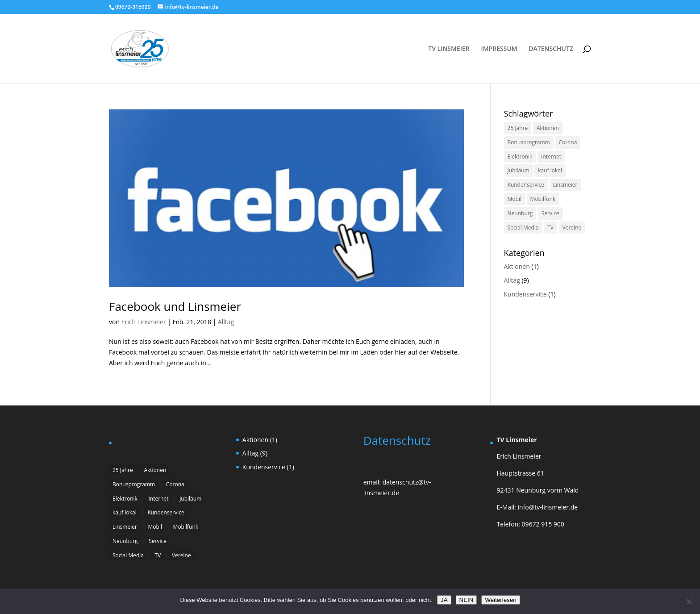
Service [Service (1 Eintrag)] (550, 213)
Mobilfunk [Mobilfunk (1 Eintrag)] (543, 199)
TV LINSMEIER (449, 49)
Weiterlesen (500, 600)
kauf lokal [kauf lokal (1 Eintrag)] (550, 170)
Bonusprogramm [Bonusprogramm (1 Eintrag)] (529, 142)
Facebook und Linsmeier (175, 306)
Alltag (226, 322)
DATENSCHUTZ (551, 49)
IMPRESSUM (499, 49)
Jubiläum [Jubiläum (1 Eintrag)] (519, 170)
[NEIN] (689, 601)
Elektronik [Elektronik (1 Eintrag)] (520, 157)
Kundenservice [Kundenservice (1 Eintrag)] (526, 185)
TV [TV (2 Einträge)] (550, 228)
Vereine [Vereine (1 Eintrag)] (572, 228)
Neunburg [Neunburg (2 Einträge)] (520, 213)
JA (444, 600)
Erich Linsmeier (144, 322)
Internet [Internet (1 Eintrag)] (551, 157)
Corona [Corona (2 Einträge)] (568, 142)
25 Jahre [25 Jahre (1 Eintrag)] (518, 128)
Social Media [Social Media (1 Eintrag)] (523, 228)
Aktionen (517, 266)
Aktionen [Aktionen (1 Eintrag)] (548, 128)
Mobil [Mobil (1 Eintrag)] (515, 199)
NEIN (467, 600)
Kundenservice (525, 294)
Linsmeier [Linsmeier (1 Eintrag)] (565, 185)
